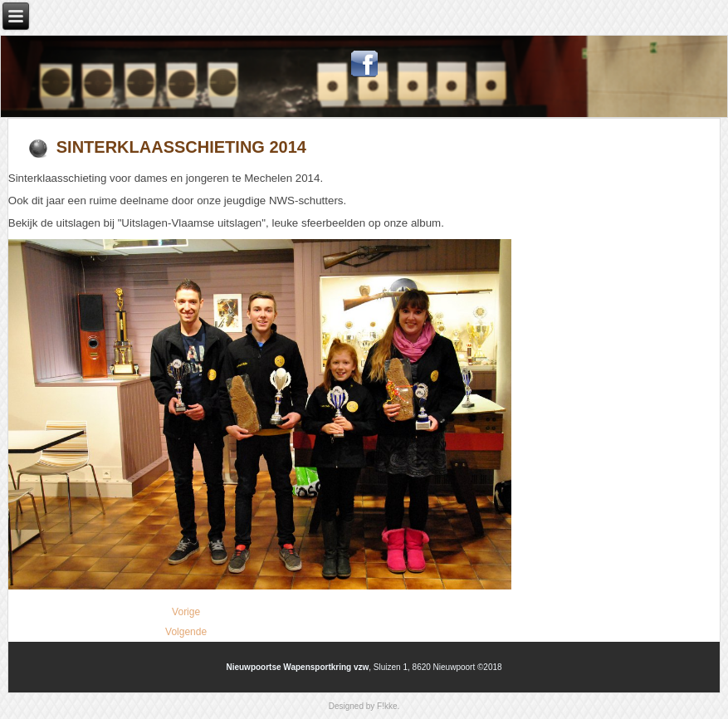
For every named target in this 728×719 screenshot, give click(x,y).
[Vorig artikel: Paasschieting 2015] (186, 612)
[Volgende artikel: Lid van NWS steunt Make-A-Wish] (186, 632)
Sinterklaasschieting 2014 (181, 147)
